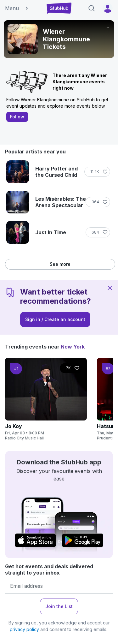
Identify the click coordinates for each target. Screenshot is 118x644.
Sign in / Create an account (55, 319)
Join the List (59, 606)
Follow (17, 117)
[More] (107, 27)
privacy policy (24, 629)
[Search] (92, 8)
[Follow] (97, 172)
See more (60, 264)
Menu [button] (17, 8)
